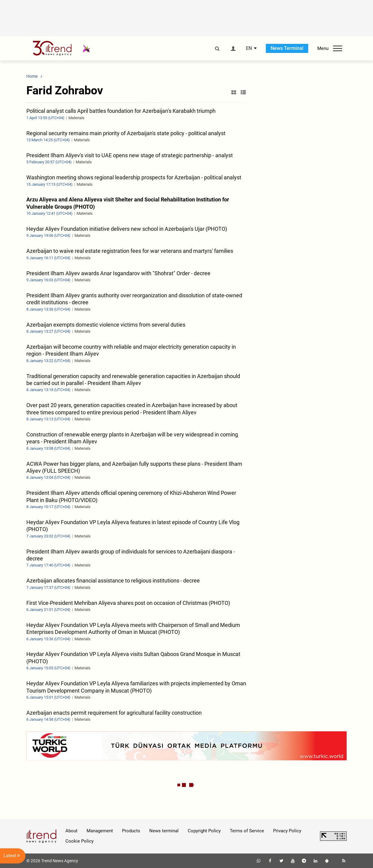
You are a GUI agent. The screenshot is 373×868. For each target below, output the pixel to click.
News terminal (164, 831)
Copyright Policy (204, 831)
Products (131, 831)
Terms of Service (247, 831)
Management (100, 831)
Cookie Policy (79, 841)
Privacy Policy (287, 831)
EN (249, 48)
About (71, 831)
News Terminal (287, 48)
